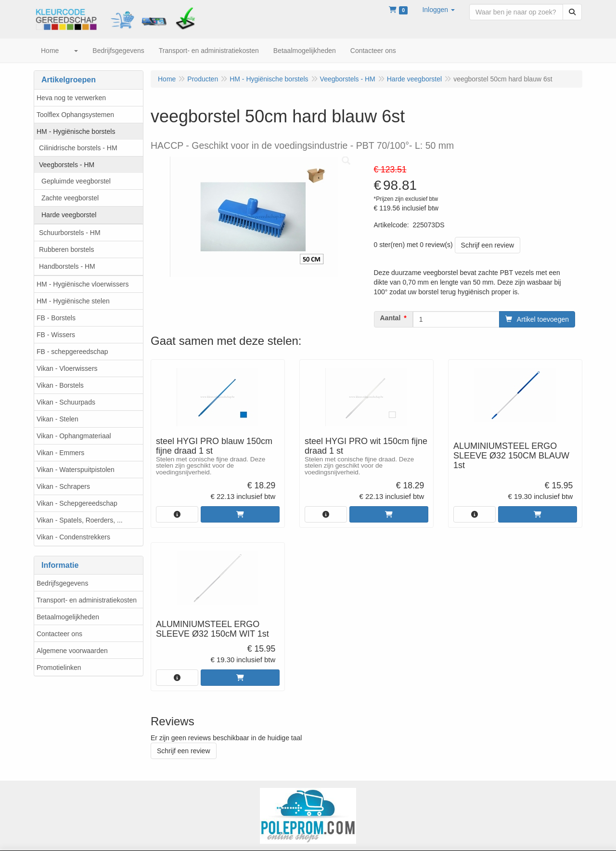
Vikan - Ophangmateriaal (74, 436)
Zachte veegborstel (70, 198)
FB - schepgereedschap (72, 352)
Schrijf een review (488, 245)
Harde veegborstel (69, 215)
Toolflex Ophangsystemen (75, 115)
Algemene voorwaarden (72, 651)
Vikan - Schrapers (63, 486)
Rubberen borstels (66, 249)
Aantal (391, 318)
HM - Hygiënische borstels (76, 131)
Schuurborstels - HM (70, 233)
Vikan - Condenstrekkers (73, 537)
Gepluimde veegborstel (76, 181)
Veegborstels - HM (67, 165)
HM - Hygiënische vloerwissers (83, 284)
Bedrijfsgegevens (62, 583)
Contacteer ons (59, 634)
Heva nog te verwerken (71, 98)
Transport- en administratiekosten (87, 600)
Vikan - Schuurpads (66, 402)
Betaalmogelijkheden (68, 617)
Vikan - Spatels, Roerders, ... (80, 520)
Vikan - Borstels (60, 385)
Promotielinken (59, 668)
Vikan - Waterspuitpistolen (76, 470)
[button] (438, 10)
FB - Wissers (56, 335)
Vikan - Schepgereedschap (77, 503)
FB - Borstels (56, 318)
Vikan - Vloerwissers (67, 368)
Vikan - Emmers (60, 453)
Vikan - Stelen (58, 419)
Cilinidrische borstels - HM (78, 148)
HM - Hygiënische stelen (73, 301)
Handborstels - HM (67, 266)
